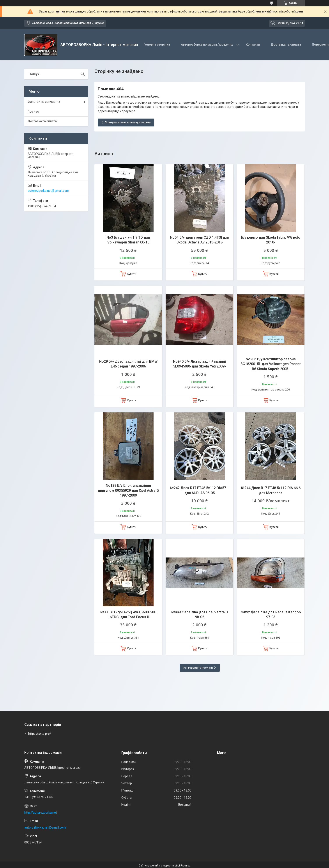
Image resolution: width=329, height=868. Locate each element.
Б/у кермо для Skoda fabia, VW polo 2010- (271, 240)
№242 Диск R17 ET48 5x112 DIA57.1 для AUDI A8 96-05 (200, 490)
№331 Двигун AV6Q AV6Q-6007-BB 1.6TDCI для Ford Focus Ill (128, 615)
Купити (132, 274)
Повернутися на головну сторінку (128, 122)
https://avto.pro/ (40, 734)
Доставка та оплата (286, 44)
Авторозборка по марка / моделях (207, 44)
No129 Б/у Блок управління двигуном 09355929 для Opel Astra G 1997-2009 (128, 490)
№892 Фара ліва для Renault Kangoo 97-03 (271, 615)
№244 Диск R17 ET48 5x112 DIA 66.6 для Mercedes (271, 490)
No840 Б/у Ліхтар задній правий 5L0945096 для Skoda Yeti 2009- (200, 364)
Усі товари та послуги (198, 668)
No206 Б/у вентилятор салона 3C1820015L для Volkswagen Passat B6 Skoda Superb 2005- (271, 364)
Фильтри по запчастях (44, 102)
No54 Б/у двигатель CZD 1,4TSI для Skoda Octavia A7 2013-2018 (200, 240)
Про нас (33, 112)
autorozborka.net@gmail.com (48, 191)
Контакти (253, 44)
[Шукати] (83, 74)
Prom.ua (186, 866)
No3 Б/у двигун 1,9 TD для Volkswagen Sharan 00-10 (128, 240)
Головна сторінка (157, 44)
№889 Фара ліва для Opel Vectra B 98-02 (200, 615)
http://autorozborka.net (41, 813)
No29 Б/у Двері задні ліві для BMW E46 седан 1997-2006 (128, 364)
